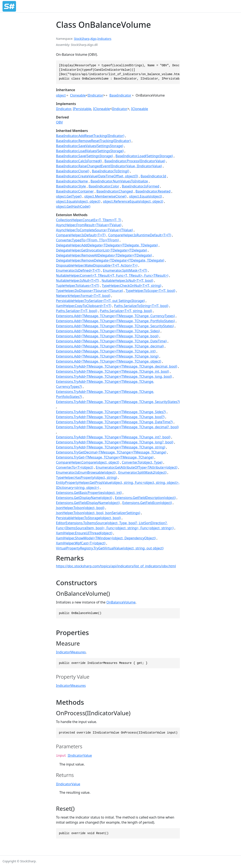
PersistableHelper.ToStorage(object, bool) (88, 518)
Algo (93, 39)
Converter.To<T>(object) (75, 467)
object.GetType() (69, 196)
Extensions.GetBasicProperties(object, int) (89, 493)
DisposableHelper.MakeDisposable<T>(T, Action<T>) (97, 265)
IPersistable (82, 109)
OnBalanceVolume (121, 602)
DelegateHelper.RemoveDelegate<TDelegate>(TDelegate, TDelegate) (110, 260)
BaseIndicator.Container (75, 191)
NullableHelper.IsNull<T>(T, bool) (127, 280)
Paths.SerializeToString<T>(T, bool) (141, 306)
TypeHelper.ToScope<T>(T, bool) (150, 291)
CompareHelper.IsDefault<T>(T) (81, 235)
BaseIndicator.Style (71, 186)
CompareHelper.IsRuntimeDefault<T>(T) (140, 235)
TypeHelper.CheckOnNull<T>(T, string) (131, 286)
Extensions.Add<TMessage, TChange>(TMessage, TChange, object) (109, 361)
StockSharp (82, 39)
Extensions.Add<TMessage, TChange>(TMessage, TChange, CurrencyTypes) (115, 316)
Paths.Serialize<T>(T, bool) (77, 311)
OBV (60, 122)
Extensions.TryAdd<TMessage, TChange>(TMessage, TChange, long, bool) (114, 376)
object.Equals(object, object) (78, 201)
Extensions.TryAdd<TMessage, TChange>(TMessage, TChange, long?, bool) (115, 442)
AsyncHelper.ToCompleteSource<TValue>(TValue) (94, 230)
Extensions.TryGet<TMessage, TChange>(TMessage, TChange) (105, 457)
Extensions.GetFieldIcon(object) (147, 503)
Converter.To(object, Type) (142, 462)
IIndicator (95, 95)
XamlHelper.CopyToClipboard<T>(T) (84, 306)
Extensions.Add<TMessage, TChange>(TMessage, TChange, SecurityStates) (115, 326)
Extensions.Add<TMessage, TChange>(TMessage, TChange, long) (107, 356)
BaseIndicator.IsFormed (141, 186)
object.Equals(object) (145, 196)
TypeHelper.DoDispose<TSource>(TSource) (90, 291)
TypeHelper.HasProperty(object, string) (87, 477)
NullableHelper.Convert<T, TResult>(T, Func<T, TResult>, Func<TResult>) (112, 275)
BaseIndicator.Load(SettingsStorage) (144, 156)
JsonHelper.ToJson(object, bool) (80, 508)
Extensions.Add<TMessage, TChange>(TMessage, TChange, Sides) (108, 331)
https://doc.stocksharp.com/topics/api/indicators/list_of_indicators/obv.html (116, 566)
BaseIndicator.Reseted (153, 191)
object (61, 95)
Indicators (104, 39)
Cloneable (78, 95)
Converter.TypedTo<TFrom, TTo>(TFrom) (88, 240)
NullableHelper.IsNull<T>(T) (78, 280)
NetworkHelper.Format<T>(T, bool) (83, 296)
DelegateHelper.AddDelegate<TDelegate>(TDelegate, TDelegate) (107, 245)
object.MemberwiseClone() (105, 196)
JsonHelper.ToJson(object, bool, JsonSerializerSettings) (98, 513)
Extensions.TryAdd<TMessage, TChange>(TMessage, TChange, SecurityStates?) (118, 402)
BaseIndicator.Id (153, 176)
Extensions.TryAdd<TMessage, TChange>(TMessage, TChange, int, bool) (113, 371)
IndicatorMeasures (71, 652)
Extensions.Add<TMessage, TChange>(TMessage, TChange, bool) (107, 336)
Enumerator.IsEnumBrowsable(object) (86, 472)
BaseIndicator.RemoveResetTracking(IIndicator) (93, 141)
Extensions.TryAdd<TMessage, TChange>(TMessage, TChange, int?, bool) (113, 437)
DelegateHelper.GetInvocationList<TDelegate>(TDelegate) (102, 250)
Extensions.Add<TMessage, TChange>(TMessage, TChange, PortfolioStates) (115, 321)
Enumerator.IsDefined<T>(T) (78, 270)
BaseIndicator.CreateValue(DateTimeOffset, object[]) (97, 176)
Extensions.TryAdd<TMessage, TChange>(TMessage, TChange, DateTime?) (114, 422)
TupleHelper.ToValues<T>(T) (78, 286)
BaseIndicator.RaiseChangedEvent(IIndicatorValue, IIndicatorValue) (109, 166)
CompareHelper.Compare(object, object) (88, 462)
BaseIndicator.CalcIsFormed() (79, 161)
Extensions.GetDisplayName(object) (84, 498)
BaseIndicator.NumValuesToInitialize (119, 181)
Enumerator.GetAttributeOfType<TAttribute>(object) (137, 467)
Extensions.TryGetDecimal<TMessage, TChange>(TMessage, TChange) (111, 452)
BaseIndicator (120, 95)
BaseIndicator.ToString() (111, 171)
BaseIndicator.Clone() (73, 171)
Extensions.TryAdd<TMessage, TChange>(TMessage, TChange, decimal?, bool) (117, 427)
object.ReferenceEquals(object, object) (133, 201)
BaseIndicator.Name (72, 181)
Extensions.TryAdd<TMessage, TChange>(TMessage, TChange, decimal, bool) (117, 366)
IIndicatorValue (80, 755)
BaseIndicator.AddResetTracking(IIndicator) (90, 136)
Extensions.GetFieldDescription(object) (145, 498)
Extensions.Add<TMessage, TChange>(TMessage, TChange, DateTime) (111, 341)
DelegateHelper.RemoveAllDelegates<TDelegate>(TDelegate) (104, 255)
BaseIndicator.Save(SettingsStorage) (85, 156)
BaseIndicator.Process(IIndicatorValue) (135, 161)
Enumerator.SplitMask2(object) (142, 472)
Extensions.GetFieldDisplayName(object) (88, 503)
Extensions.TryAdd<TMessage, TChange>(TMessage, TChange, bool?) (110, 417)
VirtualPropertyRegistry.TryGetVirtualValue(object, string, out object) (110, 548)
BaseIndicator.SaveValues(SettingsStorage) (90, 146)
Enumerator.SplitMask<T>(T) (125, 270)
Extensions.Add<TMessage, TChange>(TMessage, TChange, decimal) (110, 346)
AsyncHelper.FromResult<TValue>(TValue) (89, 225)
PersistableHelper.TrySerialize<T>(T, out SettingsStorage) (100, 301)
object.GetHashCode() (73, 206)
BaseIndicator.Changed (115, 191)
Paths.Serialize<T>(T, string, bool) (126, 311)
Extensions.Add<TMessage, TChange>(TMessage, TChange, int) (106, 351)
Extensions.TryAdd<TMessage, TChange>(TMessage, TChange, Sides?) (111, 412)
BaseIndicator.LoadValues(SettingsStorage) (90, 151)
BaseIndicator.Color (104, 186)
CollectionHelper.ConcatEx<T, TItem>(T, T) (89, 220)
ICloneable (101, 109)
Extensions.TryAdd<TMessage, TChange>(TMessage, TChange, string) (111, 447)
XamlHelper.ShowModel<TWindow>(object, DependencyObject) (106, 538)
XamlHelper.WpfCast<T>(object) (81, 543)
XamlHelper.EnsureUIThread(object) (84, 533)
